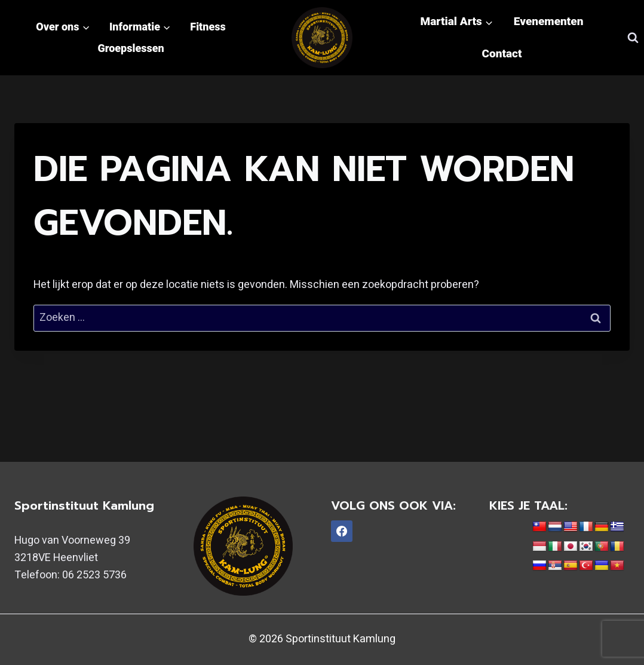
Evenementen (549, 21)
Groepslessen (131, 48)
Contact (502, 53)
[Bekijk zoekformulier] (633, 38)
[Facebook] (342, 531)
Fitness (208, 27)
